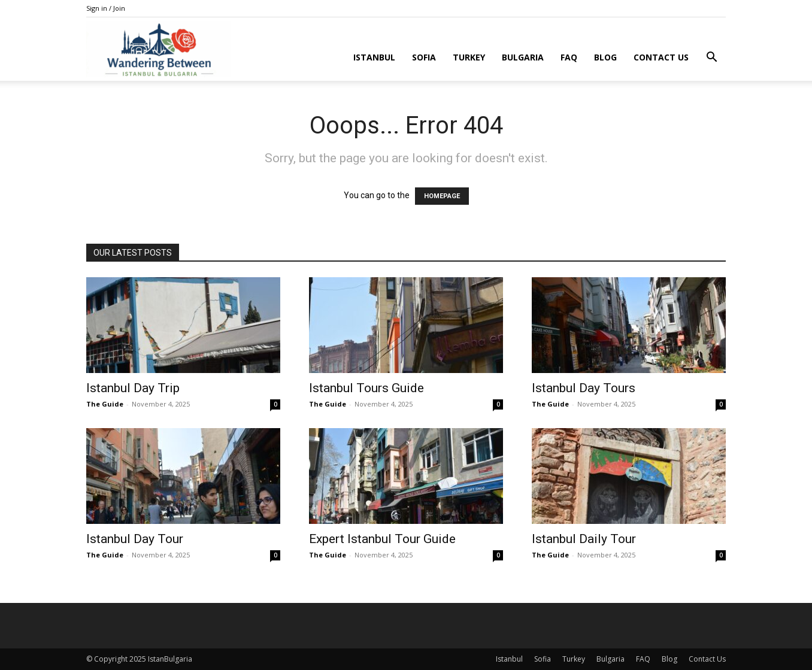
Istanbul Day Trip (133, 388)
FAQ (569, 57)
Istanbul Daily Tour (584, 539)
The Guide (105, 404)
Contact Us (661, 57)
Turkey (469, 57)
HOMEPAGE (442, 196)
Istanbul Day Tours (584, 388)
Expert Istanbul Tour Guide (382, 539)
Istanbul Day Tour (135, 539)
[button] (711, 58)
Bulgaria (523, 57)
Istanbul (374, 57)
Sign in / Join (106, 8)
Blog (605, 57)
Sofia (424, 57)
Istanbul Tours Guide (366, 388)
